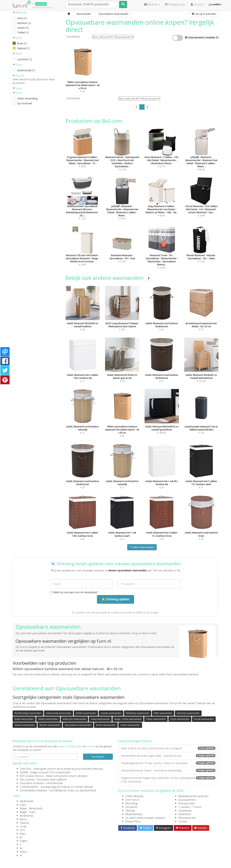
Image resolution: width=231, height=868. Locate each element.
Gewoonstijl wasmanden (59, 713)
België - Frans (28, 812)
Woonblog (131, 803)
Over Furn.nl (132, 800)
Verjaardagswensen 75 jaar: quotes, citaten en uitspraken (168, 763)
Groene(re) (41, 4)
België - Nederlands (31, 808)
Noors (23, 819)
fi (20, 844)
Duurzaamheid (187, 800)
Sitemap (130, 811)
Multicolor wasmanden (74, 719)
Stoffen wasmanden (86, 713)
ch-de (23, 826)
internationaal (55, 783)
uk (21, 848)
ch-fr (22, 830)
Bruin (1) (22, 43)
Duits (23, 834)
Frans (23, 805)
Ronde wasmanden (204, 719)
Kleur (17, 38)
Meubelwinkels (134, 814)
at (21, 855)
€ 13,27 (83, 205)
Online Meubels (134, 796)
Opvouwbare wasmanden (78, 725)
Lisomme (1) (25, 59)
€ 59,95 (201, 156)
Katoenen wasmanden (188, 713)
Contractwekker (29, 787)
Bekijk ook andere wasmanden (109, 278)
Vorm (17, 88)
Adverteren (185, 814)
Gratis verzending (27, 98)
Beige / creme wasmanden (128, 719)
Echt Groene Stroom (32, 776)
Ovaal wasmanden (100, 719)
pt (21, 837)
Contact (183, 821)
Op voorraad (25, 103)
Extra (17, 93)
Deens (24, 852)
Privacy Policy (133, 821)
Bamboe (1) (24, 23)
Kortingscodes (187, 803)
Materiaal (20, 13)
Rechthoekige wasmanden (28, 713)
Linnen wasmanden (130, 725)
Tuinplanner (185, 811)
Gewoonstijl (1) (26, 70)
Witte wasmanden (163, 713)
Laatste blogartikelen (135, 741)
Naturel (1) (23, 48)
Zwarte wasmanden (25, 725)
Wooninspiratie (187, 818)
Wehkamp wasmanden (138, 713)
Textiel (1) (23, 32)
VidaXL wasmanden (48, 719)
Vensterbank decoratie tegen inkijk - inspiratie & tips (168, 756)
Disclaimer (131, 807)
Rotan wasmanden (24, 719)
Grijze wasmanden (180, 719)
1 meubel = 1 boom (190, 807)
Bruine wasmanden (106, 725)
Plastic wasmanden (156, 719)
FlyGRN (24, 772)
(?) (217, 37)
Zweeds (24, 823)
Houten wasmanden (111, 713)
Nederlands (27, 801)
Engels (24, 841)
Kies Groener (27, 780)
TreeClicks (26, 769)
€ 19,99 (162, 254)
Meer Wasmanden (142, 547)
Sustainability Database (33, 790)
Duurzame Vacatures (32, 783)
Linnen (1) (23, 28)
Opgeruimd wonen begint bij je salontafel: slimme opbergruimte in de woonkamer (168, 780)
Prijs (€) (18, 76)
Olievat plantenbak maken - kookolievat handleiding (168, 770)
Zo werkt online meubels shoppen (145, 818)
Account (197, 4)
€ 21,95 (122, 156)
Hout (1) (22, 18)
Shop (17, 65)
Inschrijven (98, 757)
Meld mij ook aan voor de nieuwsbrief (74, 592)
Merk (17, 54)
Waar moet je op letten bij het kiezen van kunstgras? (168, 748)
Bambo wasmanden (50, 725)
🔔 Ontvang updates (115, 599)
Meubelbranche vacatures (193, 796)
